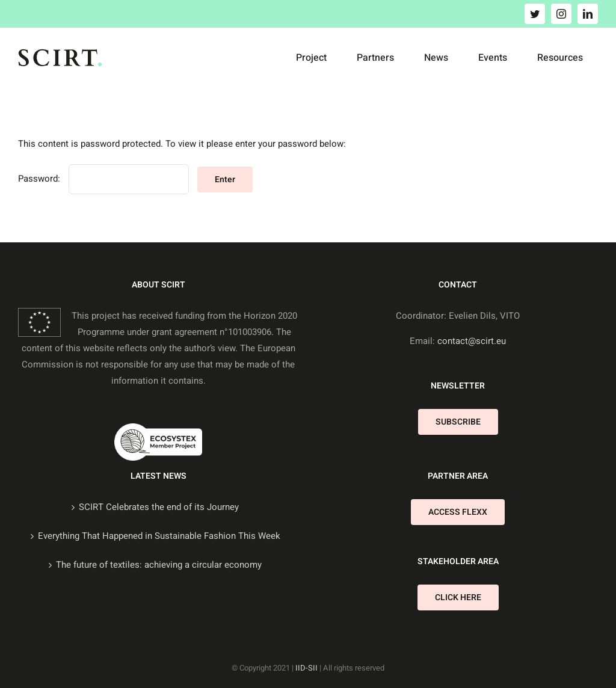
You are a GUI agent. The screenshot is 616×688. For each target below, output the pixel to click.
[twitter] (535, 14)
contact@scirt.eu (472, 341)
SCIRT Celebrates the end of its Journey (159, 507)
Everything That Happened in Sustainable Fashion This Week (159, 536)
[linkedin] (588, 14)
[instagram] (561, 14)
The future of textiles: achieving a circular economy (159, 565)
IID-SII (306, 668)
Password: (103, 179)
